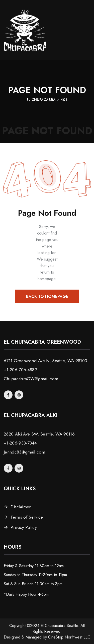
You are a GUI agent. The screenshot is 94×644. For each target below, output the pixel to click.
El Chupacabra (53, 626)
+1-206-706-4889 (20, 370)
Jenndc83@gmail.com (24, 452)
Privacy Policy (24, 527)
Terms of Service (27, 517)
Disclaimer (21, 507)
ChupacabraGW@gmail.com (31, 379)
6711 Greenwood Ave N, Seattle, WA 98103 (45, 361)
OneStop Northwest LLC (69, 637)
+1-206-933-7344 (20, 443)
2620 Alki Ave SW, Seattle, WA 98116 (39, 434)
